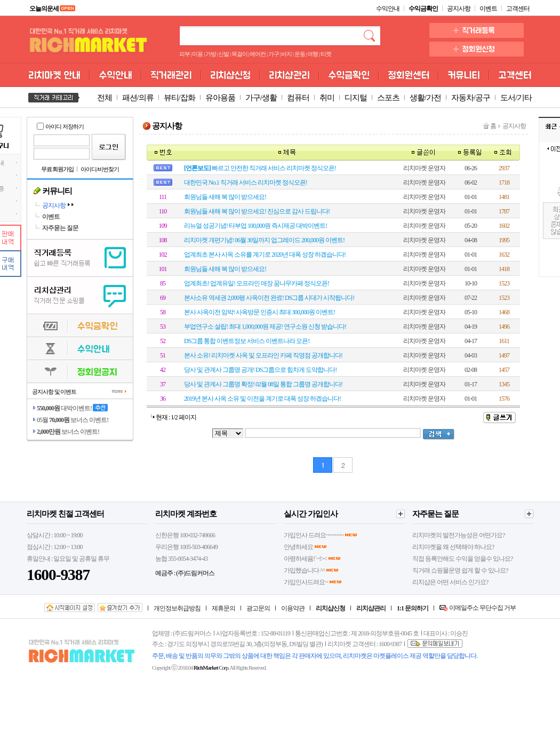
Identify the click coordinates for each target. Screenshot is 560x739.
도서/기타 (516, 98)
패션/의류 (138, 98)
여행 (313, 54)
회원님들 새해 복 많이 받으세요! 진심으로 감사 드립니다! (257, 211)
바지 (286, 54)
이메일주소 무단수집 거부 (482, 608)
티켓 (326, 54)
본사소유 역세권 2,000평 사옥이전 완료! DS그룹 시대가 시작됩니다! (269, 298)
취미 (327, 98)
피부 (185, 54)
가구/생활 (261, 98)
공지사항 (459, 9)
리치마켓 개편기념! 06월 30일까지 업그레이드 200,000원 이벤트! (264, 240)
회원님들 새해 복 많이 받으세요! (225, 197)
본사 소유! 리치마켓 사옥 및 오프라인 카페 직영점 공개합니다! (263, 355)
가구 (274, 54)
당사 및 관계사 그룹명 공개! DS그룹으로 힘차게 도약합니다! (260, 370)
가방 (211, 54)
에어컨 (258, 54)
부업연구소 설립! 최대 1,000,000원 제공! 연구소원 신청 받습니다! (265, 327)
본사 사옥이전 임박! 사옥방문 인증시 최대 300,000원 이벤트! (259, 312)
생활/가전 (425, 98)
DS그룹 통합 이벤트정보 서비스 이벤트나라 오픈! (247, 341)
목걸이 (239, 54)
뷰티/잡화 (179, 98)
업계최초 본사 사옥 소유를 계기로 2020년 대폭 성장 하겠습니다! (265, 255)
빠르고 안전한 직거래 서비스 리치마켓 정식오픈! (260, 168)
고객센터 (518, 9)
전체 (105, 98)
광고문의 (258, 608)
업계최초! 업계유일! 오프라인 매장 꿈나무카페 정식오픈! (257, 283)
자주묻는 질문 (60, 228)
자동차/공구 (471, 98)
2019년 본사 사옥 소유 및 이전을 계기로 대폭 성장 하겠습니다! (262, 399)
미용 (197, 54)
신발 (223, 54)
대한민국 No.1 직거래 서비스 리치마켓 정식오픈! (246, 182)
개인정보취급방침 (177, 608)
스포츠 (388, 98)
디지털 (356, 98)
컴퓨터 (298, 98)
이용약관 (293, 608)
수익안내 (388, 9)
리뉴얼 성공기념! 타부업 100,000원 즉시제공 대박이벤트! (255, 226)
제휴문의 (223, 608)
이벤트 (488, 9)
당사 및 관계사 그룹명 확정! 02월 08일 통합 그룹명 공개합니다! (263, 384)
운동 (300, 54)
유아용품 (220, 98)
